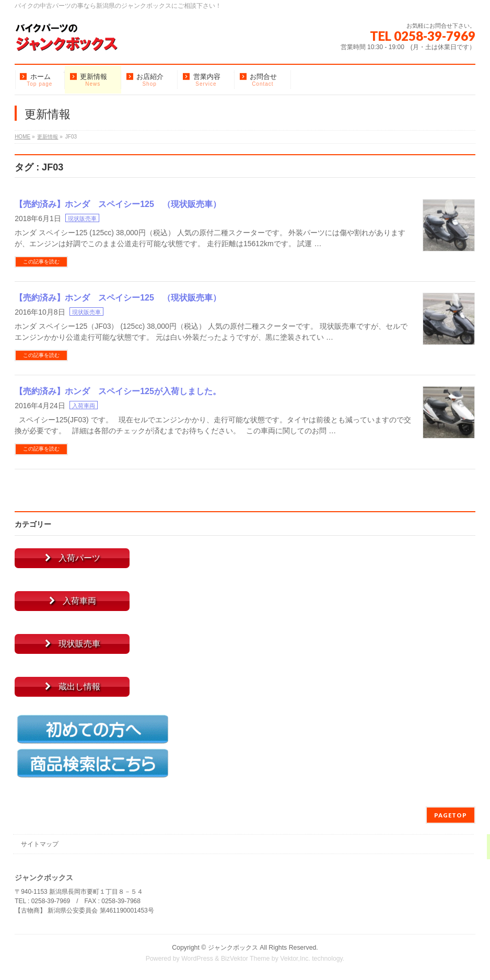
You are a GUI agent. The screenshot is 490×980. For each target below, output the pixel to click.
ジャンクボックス (233, 948)
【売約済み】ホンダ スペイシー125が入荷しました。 (118, 391)
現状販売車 (82, 218)
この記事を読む (41, 262)
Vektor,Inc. (295, 959)
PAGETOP (451, 815)
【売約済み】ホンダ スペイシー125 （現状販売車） (118, 204)
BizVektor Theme (246, 959)
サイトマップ (40, 844)
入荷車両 (84, 406)
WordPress (197, 959)
